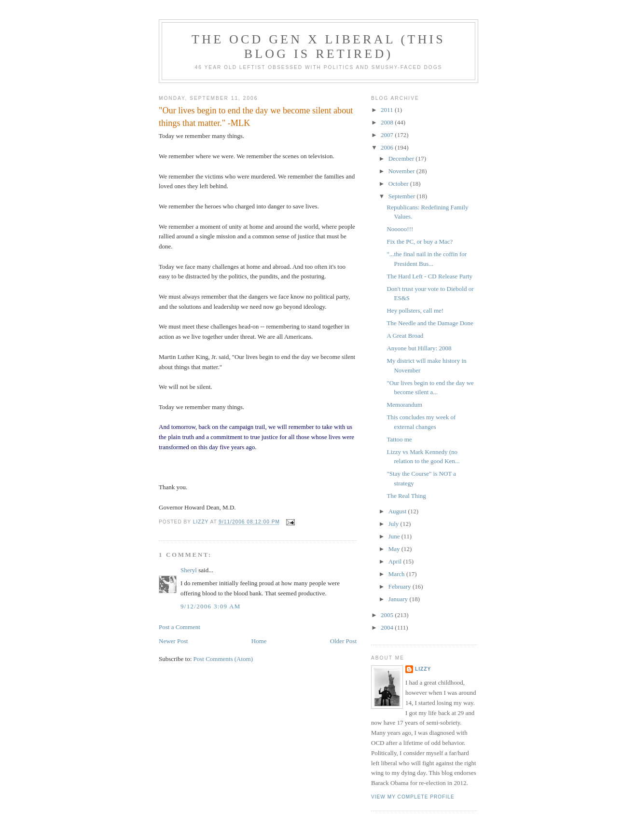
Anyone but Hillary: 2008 (419, 348)
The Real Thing (406, 496)
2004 (388, 627)
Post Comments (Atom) (223, 659)
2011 (388, 110)
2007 (388, 135)
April (396, 561)
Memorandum (404, 405)
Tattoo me (399, 439)
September (403, 196)
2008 (388, 122)
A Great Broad (405, 336)
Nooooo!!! (400, 229)
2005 (388, 615)
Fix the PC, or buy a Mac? (420, 241)
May (395, 549)
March (397, 574)
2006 (388, 147)
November (402, 171)
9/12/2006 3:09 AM (211, 606)
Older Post (343, 641)
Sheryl (189, 570)
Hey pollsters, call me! (415, 310)
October (399, 184)
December (402, 158)
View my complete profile (413, 797)
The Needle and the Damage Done (430, 323)
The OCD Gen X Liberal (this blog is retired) (318, 47)
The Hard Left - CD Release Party (429, 276)
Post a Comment (180, 627)
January (399, 599)
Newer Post (173, 641)
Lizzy (423, 669)
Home (259, 641)
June (395, 536)
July (394, 524)
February (401, 586)
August (398, 511)
